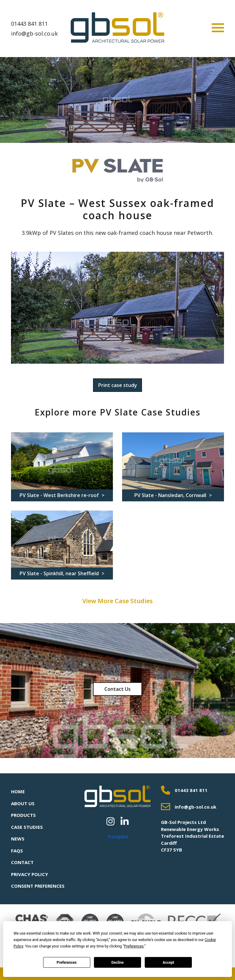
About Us (23, 803)
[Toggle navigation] (218, 28)
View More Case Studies (117, 601)
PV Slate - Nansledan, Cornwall (171, 495)
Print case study (118, 385)
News (18, 839)
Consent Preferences (38, 886)
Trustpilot (117, 836)
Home (18, 791)
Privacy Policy (30, 874)
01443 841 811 (29, 24)
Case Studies (27, 827)
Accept (168, 963)
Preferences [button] (134, 946)
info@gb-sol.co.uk (34, 33)
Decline (117, 963)
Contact (22, 862)
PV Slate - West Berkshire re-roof (60, 495)
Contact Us (117, 689)
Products (23, 815)
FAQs (17, 851)
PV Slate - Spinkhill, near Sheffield (60, 573)
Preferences (67, 963)
